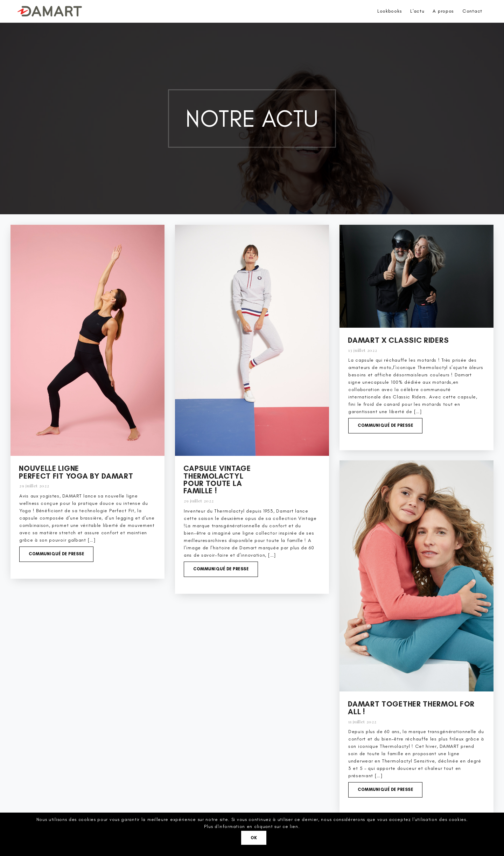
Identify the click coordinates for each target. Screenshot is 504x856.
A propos (443, 11)
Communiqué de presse (56, 554)
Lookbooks (390, 11)
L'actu (417, 11)
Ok (254, 838)
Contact (472, 11)
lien (294, 826)
